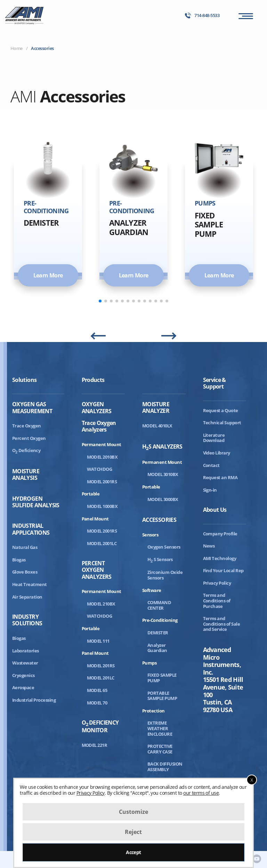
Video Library (217, 453)
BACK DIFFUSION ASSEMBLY (165, 767)
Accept (133, 852)
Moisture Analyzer (156, 408)
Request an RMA (220, 477)
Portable (91, 494)
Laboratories (26, 651)
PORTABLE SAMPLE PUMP (162, 696)
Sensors (150, 535)
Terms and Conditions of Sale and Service (222, 624)
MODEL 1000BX (102, 506)
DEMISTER (158, 633)
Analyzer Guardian (157, 648)
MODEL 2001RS (102, 482)
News (209, 546)
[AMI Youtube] (257, 859)
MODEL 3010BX (163, 474)
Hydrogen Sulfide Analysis (36, 502)
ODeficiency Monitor (100, 727)
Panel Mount (95, 519)
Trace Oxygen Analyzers (99, 426)
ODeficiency (26, 450)
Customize (133, 812)
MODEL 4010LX (157, 426)
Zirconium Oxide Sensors (165, 575)
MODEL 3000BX (163, 499)
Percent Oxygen (29, 438)
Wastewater (25, 663)
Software (152, 590)
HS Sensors (160, 559)
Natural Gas (25, 547)
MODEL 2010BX (102, 457)
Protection (153, 711)
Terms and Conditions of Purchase (217, 600)
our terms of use (201, 793)
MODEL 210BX (101, 604)
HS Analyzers (162, 447)
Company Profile (220, 534)
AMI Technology (220, 558)
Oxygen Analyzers (97, 408)
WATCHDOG (100, 469)
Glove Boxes (25, 572)
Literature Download (214, 438)
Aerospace (23, 687)
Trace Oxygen (27, 426)
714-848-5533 (202, 15)
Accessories (159, 520)
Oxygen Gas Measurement (32, 408)
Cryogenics (23, 675)
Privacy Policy (217, 583)
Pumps (149, 663)
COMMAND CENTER (159, 605)
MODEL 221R (95, 745)
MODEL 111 (98, 641)
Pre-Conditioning (160, 620)
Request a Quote (221, 410)
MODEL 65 (97, 690)
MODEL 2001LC (102, 543)
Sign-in (210, 490)
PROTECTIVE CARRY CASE (160, 749)
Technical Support (222, 423)
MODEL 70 (97, 703)
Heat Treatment (30, 584)
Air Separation (27, 597)
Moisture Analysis (26, 475)
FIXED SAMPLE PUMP (162, 678)
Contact (211, 465)
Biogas (19, 560)
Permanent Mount (102, 444)
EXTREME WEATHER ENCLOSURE (160, 728)
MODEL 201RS (101, 666)
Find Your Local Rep (223, 570)
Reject (133, 832)
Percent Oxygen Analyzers (97, 570)
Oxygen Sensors (164, 547)
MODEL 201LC (101, 678)
